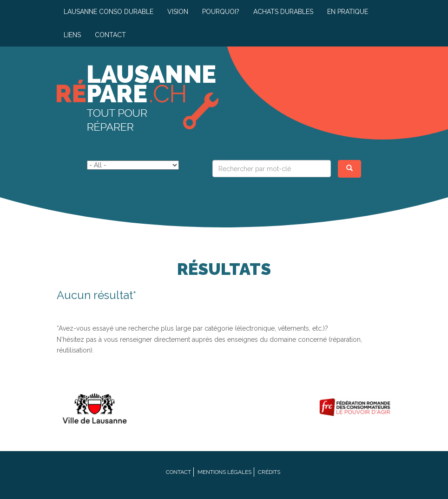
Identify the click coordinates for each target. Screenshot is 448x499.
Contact (110, 35)
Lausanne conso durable (109, 12)
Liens (72, 35)
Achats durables (283, 12)
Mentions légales (224, 472)
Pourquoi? (221, 12)
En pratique (348, 12)
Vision (178, 12)
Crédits (269, 472)
